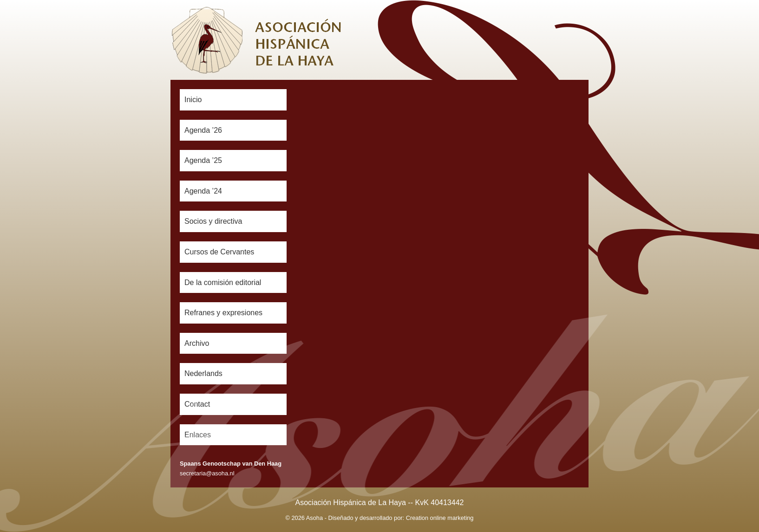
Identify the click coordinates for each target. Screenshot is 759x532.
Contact (197, 404)
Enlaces (198, 435)
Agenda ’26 (203, 130)
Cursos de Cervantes (219, 252)
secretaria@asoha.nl (207, 473)
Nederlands (203, 373)
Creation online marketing (440, 518)
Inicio (193, 100)
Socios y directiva (213, 221)
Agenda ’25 (203, 160)
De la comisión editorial (223, 282)
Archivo (197, 343)
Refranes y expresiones (223, 313)
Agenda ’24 (203, 191)
